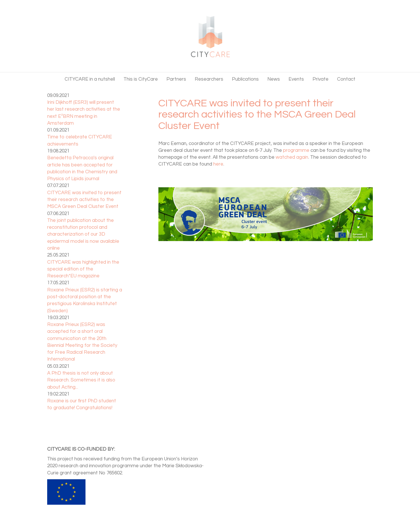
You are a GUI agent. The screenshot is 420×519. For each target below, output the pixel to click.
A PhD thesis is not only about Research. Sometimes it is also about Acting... (81, 380)
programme (296, 150)
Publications (245, 79)
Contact (346, 79)
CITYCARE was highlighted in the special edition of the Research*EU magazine (83, 269)
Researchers (209, 79)
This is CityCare (141, 79)
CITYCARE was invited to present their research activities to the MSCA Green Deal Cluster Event (84, 200)
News (274, 79)
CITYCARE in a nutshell (90, 79)
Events (296, 79)
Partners (176, 79)
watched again (292, 157)
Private (321, 79)
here (218, 164)
